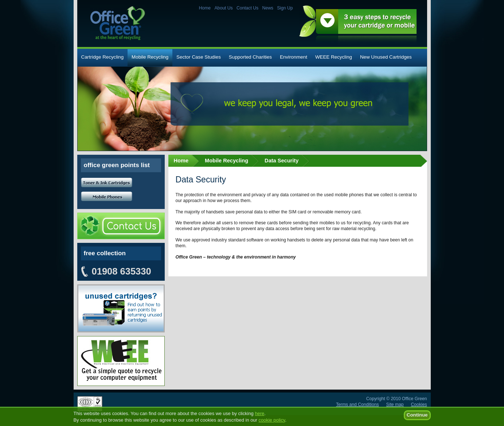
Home (205, 8)
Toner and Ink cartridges (107, 183)
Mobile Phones (107, 196)
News (267, 8)
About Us (224, 8)
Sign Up (285, 8)
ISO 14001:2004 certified (90, 404)
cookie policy (272, 423)
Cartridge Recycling (103, 57)
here (259, 417)
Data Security (282, 161)
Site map (395, 405)
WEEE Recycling (334, 57)
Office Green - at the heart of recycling (118, 23)
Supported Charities (250, 57)
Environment (294, 57)
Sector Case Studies (199, 57)
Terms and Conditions (358, 405)
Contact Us (247, 8)
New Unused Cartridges (386, 57)
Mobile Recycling (150, 57)
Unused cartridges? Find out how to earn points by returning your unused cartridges (121, 308)
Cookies (419, 405)
